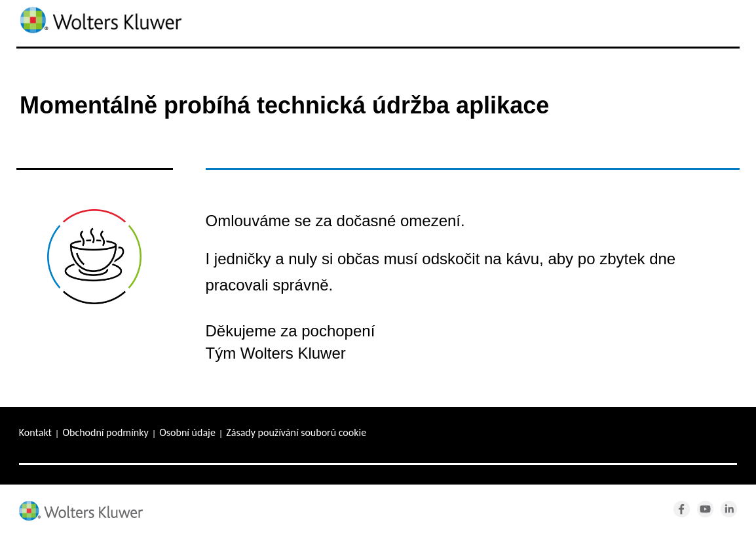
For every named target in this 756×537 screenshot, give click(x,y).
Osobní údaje (187, 432)
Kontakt (35, 432)
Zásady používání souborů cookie (296, 432)
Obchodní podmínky (105, 432)
